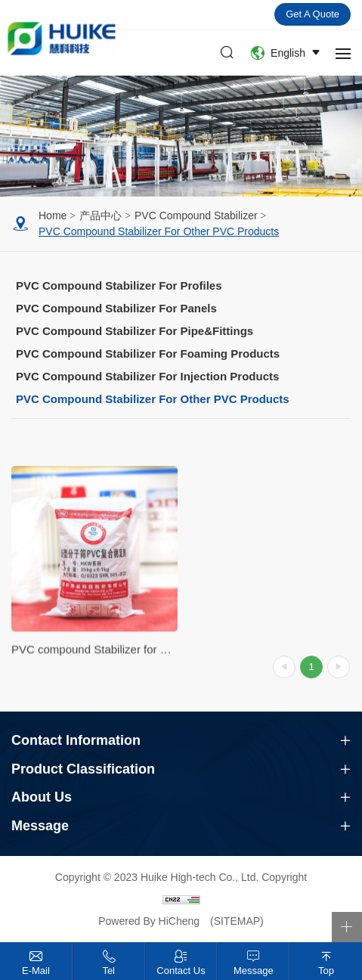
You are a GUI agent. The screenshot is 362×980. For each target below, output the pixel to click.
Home (53, 216)
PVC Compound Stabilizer (196, 216)
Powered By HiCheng (150, 921)
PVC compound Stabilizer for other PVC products (159, 231)
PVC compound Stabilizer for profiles (119, 285)
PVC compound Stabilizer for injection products (147, 376)
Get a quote (312, 14)
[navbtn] (343, 53)
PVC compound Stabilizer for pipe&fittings (135, 331)
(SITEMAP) (237, 921)
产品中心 (101, 216)
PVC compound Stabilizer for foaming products (148, 354)
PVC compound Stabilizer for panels (116, 308)
